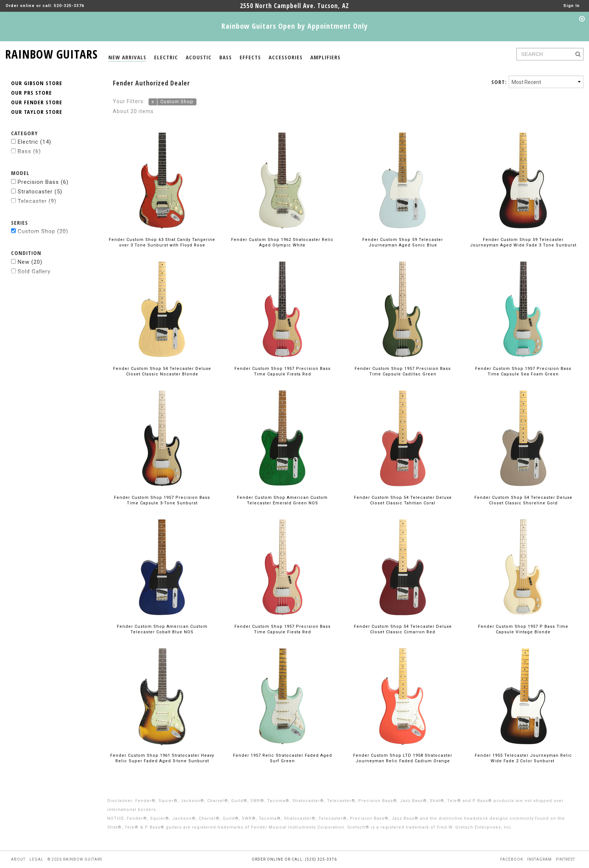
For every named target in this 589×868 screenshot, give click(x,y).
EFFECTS (250, 57)
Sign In (571, 6)
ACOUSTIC (199, 57)
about (18, 859)
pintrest (565, 859)
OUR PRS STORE (32, 92)
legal (36, 859)
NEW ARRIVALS (127, 57)
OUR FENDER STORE (37, 102)
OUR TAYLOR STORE (37, 112)
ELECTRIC (166, 57)
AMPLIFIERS (325, 57)
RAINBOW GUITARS (51, 53)
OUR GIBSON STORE (37, 83)
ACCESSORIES (286, 57)
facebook (512, 859)
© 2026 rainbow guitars (75, 859)
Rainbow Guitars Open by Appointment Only (295, 26)
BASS (226, 57)
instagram (539, 859)
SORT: (499, 82)
